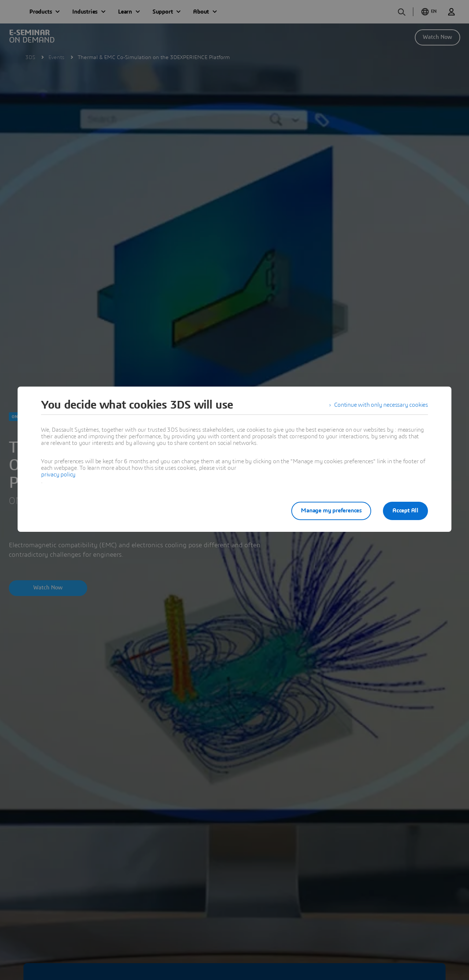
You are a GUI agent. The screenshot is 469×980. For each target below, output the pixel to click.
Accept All (405, 511)
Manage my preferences (331, 511)
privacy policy (58, 475)
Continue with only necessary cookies (381, 405)
